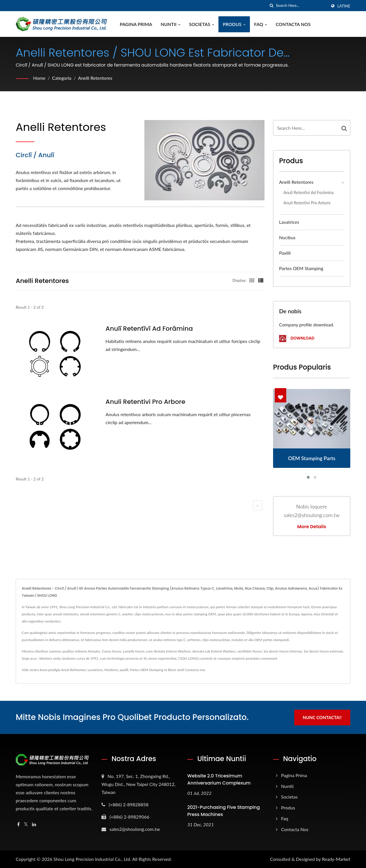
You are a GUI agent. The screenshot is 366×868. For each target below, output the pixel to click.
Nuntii (171, 24)
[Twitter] (26, 824)
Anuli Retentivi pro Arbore (145, 402)
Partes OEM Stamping (301, 268)
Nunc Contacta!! (323, 717)
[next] (258, 505)
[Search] (301, 6)
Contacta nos (195, 670)
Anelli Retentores (95, 78)
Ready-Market (336, 859)
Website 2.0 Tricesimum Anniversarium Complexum (219, 779)
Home (39, 78)
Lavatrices (289, 222)
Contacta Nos (293, 24)
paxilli (285, 253)
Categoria (62, 78)
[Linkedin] (34, 824)
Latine (344, 6)
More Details (312, 527)
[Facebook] (18, 824)
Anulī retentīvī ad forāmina (149, 329)
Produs (234, 24)
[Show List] (261, 280)
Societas (202, 24)
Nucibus (287, 237)
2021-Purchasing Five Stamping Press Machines (224, 811)
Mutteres (111, 670)
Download (297, 339)
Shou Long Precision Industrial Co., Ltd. (92, 859)
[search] (272, 6)
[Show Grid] (252, 280)
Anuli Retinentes (74, 670)
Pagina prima (136, 24)
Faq (261, 24)
